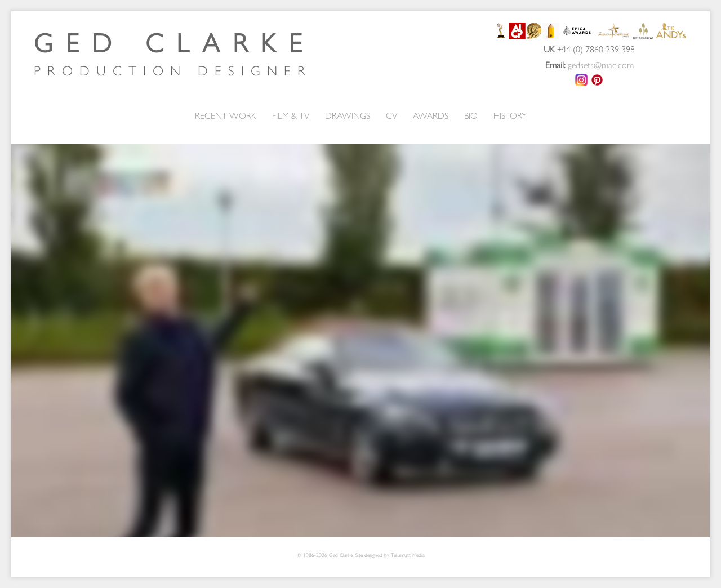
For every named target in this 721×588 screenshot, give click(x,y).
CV (391, 115)
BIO (471, 115)
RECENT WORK (226, 115)
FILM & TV (291, 115)
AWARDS (431, 115)
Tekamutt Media (408, 555)
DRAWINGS (348, 115)
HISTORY (510, 115)
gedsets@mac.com (601, 64)
